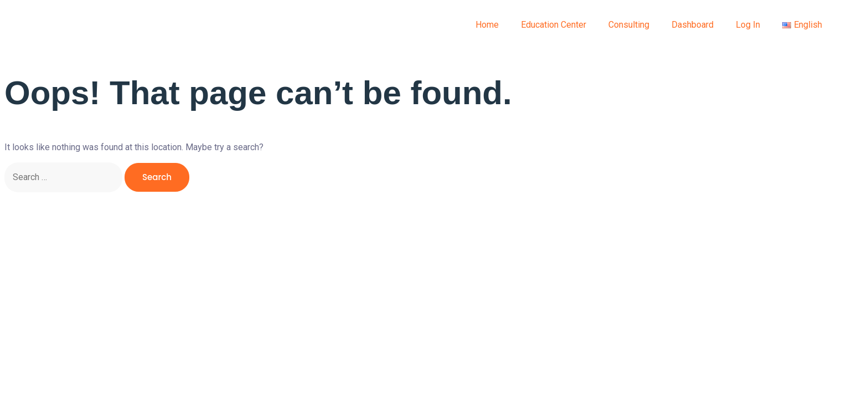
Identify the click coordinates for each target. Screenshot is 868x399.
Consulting (629, 25)
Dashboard (693, 25)
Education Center (554, 25)
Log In (748, 25)
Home (487, 25)
